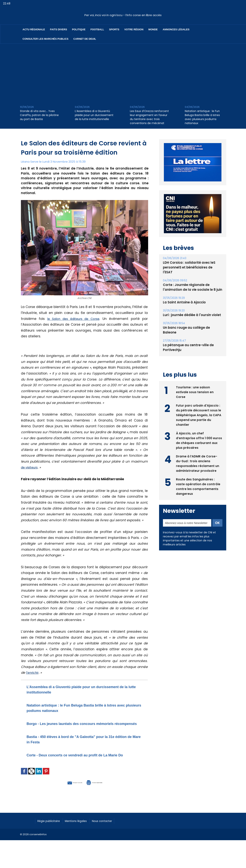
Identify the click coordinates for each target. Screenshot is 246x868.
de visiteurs (30, 467)
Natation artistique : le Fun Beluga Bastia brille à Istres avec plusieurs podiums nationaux (202, 117)
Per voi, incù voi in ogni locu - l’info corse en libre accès (123, 15)
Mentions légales (82, 831)
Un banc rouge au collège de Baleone (192, 323)
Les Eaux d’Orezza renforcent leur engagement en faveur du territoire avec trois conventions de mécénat (149, 117)
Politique (79, 29)
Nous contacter (112, 831)
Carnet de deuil (85, 39)
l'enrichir (33, 673)
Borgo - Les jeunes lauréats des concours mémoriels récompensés (72, 726)
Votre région (134, 29)
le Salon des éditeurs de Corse (74, 319)
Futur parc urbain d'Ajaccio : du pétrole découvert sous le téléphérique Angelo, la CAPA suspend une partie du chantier (199, 405)
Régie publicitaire (51, 831)
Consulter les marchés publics (46, 39)
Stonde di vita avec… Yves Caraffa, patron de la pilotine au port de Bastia (39, 115)
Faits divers (59, 29)
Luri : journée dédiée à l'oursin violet (191, 310)
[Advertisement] (123, 72)
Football (97, 29)
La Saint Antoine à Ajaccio (183, 298)
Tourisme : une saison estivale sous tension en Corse (195, 382)
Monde (153, 29)
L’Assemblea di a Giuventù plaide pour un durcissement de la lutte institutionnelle (94, 115)
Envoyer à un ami (63, 793)
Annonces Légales (176, 29)
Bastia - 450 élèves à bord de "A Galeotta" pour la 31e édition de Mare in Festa (81, 744)
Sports (114, 29)
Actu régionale (34, 29)
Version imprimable (104, 793)
